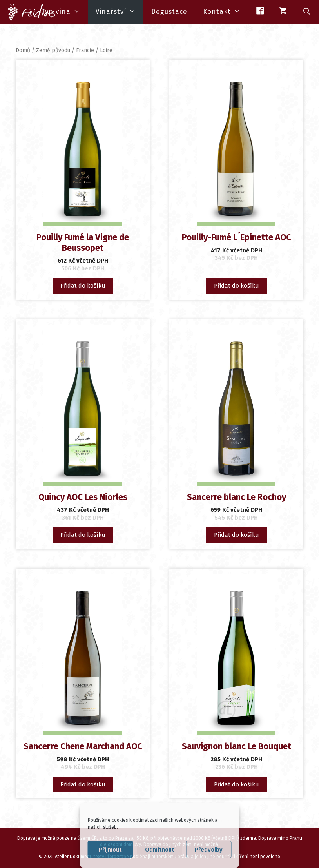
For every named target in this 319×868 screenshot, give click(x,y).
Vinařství (120, 12)
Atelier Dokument (73, 857)
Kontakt (226, 12)
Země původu (53, 50)
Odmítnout (159, 850)
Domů (23, 50)
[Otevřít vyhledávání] (307, 12)
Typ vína (65, 12)
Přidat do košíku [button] (83, 286)
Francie (85, 50)
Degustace (169, 12)
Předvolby (209, 850)
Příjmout (110, 850)
